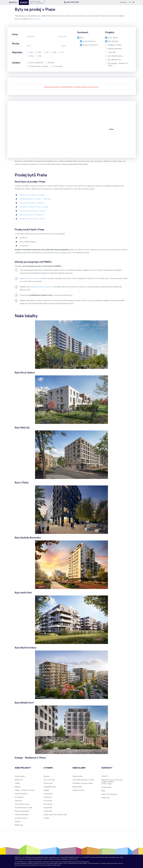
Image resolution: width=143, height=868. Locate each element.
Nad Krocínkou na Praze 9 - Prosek (32, 219)
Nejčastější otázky (50, 787)
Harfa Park (18, 801)
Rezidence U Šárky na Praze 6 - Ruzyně (34, 207)
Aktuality (18, 822)
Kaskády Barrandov (21, 794)
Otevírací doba (106, 787)
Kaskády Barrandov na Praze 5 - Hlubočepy (35, 199)
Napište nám (106, 798)
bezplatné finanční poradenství (41, 287)
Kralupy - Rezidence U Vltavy (24, 790)
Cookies (46, 818)
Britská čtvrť (19, 780)
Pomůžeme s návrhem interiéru (83, 783)
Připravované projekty (22, 811)
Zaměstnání (48, 797)
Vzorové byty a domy (22, 804)
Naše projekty (23, 768)
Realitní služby (77, 787)
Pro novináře (48, 801)
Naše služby (79, 768)
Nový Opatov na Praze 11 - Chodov (33, 211)
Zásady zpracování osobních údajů (55, 815)
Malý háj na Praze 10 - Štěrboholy (32, 215)
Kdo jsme (47, 776)
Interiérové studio (78, 790)
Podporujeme (48, 794)
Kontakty (124, 2)
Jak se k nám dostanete (109, 794)
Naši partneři (48, 808)
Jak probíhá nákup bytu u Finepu (83, 780)
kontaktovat (36, 19)
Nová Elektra (19, 797)
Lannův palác (48, 811)
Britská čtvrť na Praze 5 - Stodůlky (32, 195)
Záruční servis (48, 783)
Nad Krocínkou (20, 776)
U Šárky (17, 783)
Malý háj (17, 787)
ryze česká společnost (32, 279)
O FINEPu (48, 768)
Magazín (46, 790)
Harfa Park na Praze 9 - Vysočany (32, 203)
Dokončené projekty (22, 815)
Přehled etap (19, 825)
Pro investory (48, 804)
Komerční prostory (21, 818)
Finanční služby (78, 776)
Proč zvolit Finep (49, 780)
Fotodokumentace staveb (24, 808)
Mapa (103, 791)
